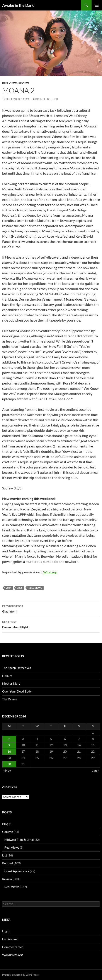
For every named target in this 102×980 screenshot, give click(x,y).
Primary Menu (97, 5)
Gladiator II (51, 608)
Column (8, 832)
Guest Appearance (17, 871)
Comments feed (13, 947)
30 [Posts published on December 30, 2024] (9, 764)
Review (24, 83)
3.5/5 (20, 588)
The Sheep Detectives (17, 668)
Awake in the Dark (18, 5)
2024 (8, 588)
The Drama (10, 699)
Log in (6, 931)
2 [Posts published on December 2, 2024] (9, 739)
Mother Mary (11, 683)
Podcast (8, 863)
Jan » (95, 770)
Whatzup (50, 572)
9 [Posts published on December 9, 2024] (9, 745)
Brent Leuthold (47, 99)
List (5, 855)
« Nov (7, 770)
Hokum (7, 676)
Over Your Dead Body (17, 691)
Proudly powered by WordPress (20, 975)
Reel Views (10, 83)
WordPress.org (12, 955)
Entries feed (10, 939)
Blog (5, 824)
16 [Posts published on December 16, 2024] (9, 751)
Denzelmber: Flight (51, 624)
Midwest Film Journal (19, 840)
